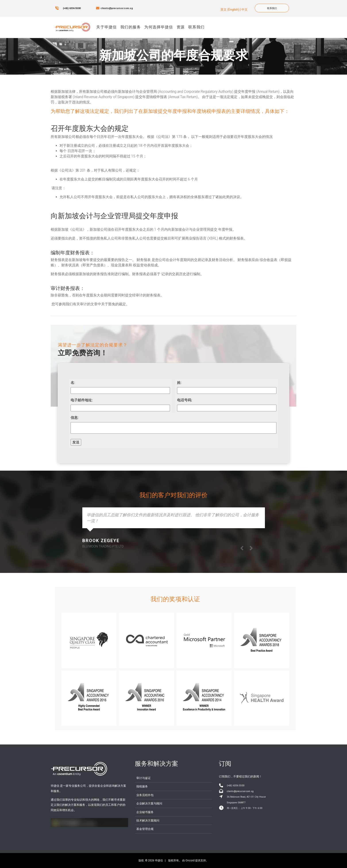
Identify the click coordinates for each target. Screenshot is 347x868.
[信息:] (173, 428)
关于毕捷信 (107, 27)
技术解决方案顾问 (148, 821)
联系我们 (261, 6)
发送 (76, 442)
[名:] (120, 391)
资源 (181, 27)
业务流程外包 (145, 795)
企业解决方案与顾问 (149, 803)
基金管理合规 (145, 829)
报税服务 (142, 786)
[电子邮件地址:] (120, 408)
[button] (251, 548)
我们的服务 (131, 27)
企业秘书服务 (145, 812)
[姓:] (227, 391)
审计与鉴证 (144, 778)
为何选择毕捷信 (159, 27)
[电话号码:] (227, 408)
